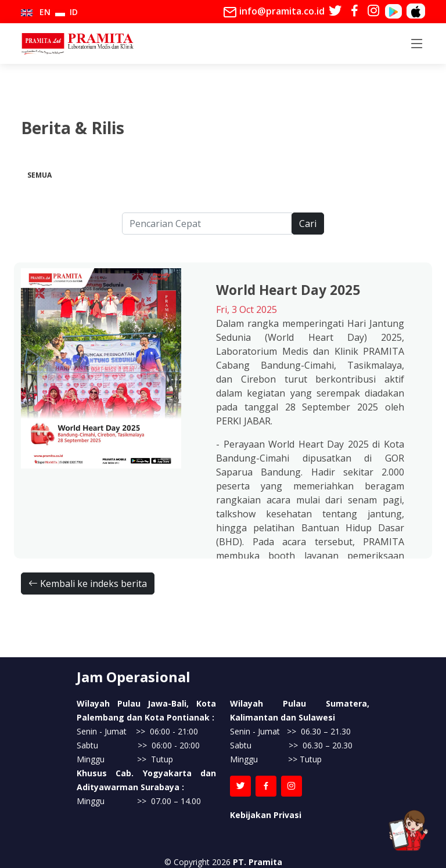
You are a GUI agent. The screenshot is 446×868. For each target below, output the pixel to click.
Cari (308, 224)
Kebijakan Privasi (266, 815)
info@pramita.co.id (274, 12)
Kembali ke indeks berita (88, 584)
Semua (39, 175)
